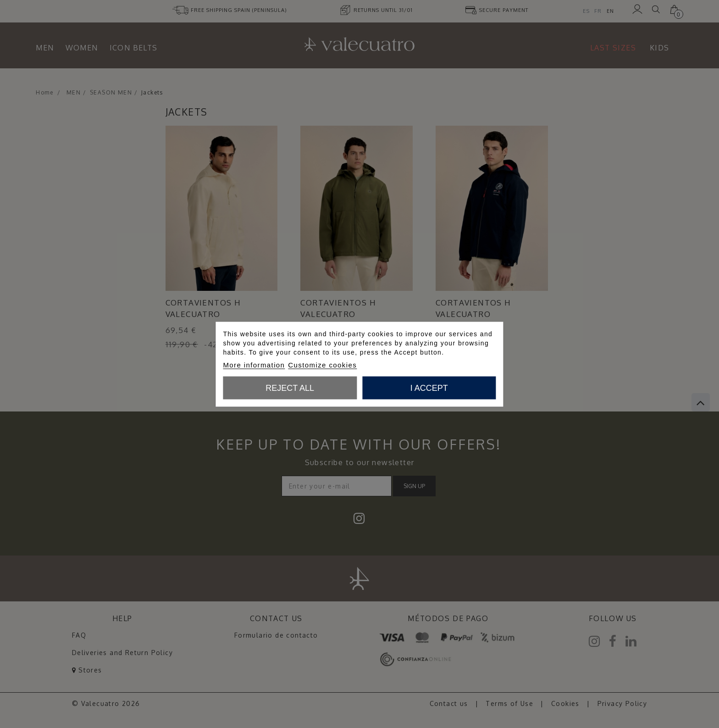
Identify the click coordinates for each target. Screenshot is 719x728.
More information (254, 364)
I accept (429, 388)
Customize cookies (322, 364)
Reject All (290, 388)
